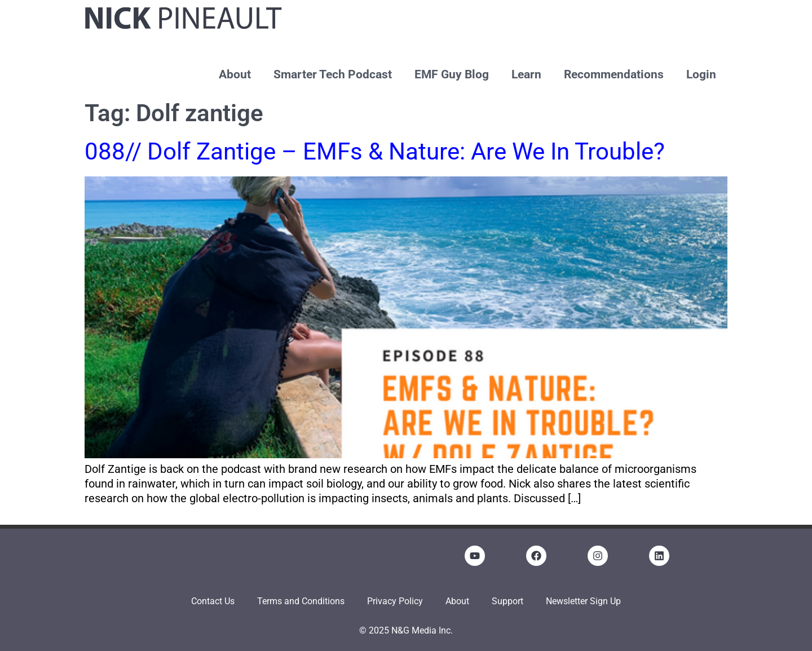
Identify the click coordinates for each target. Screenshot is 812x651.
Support (507, 601)
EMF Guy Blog (452, 74)
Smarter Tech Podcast (333, 74)
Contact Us (213, 601)
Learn (526, 74)
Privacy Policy (395, 601)
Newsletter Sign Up (583, 601)
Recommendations (614, 74)
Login (701, 74)
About (235, 74)
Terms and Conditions (301, 601)
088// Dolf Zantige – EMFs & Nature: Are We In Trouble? (375, 151)
